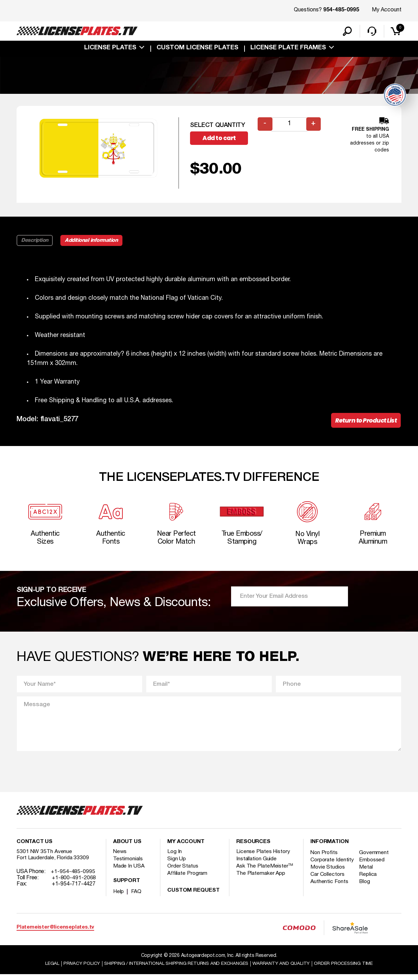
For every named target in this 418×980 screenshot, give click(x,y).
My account (186, 847)
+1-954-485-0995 (73, 877)
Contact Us (34, 847)
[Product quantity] (289, 125)
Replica (369, 886)
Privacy (77, 969)
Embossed (373, 865)
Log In (175, 857)
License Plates (110, 49)
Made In (129, 871)
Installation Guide (257, 864)
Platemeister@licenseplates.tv (55, 933)
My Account (387, 10)
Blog (366, 893)
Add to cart (222, 140)
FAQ (137, 897)
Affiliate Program (188, 879)
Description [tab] (35, 241)
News (120, 857)
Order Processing (347, 969)
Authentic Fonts (330, 893)
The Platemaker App (261, 879)
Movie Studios (328, 879)
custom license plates (197, 49)
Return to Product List (364, 422)
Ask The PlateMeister (265, 871)
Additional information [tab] (93, 241)
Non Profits (325, 858)
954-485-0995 (341, 10)
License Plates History (264, 857)
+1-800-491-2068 (74, 883)
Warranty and (284, 969)
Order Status (183, 871)
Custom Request (193, 896)
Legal (47, 969)
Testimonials (128, 864)
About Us (127, 847)
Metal (367, 879)
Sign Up (177, 864)
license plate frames (288, 49)
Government (375, 858)
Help (119, 897)
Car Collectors (328, 886)
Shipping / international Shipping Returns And (175, 969)
